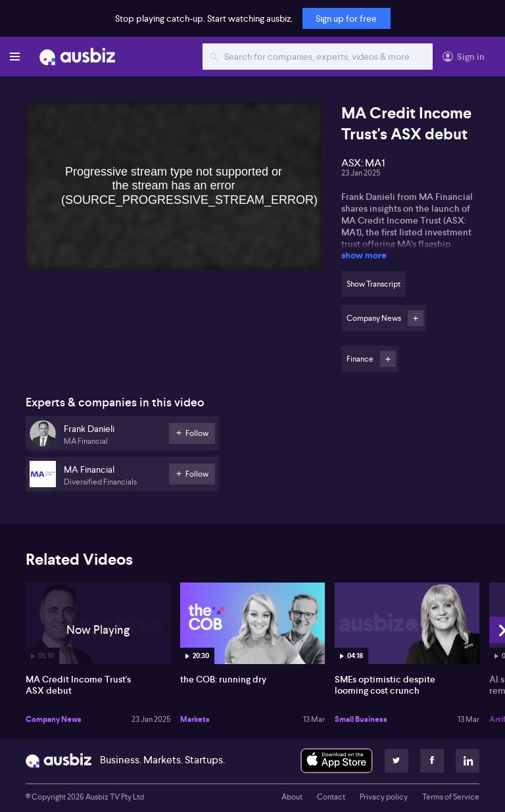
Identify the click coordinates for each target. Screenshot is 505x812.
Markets (195, 719)
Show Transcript (373, 284)
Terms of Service (451, 797)
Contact (331, 797)
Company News (54, 719)
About (292, 797)
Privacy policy (384, 797)
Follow (416, 318)
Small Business (361, 719)
